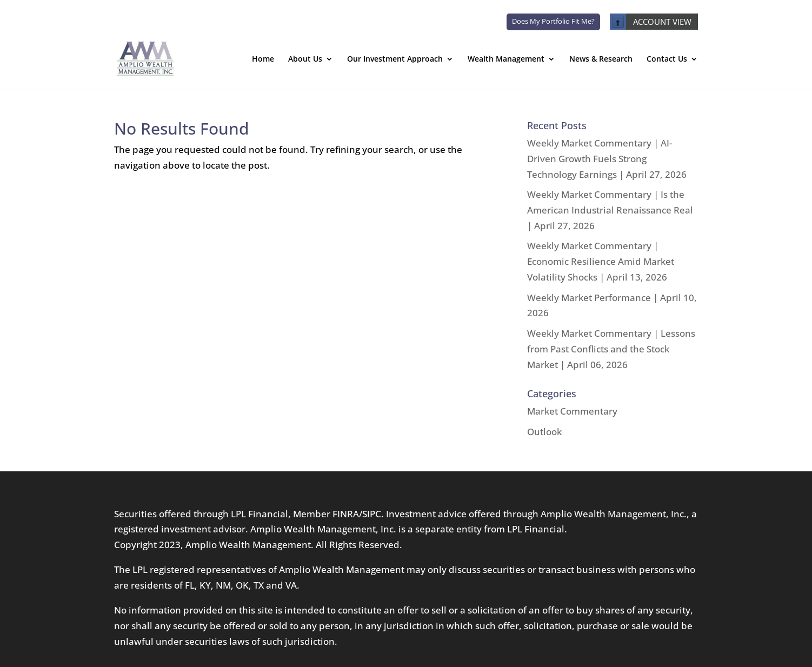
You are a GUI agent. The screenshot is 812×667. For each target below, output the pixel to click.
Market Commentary (572, 411)
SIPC (372, 514)
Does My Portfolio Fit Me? (553, 21)
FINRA (346, 514)
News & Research (601, 59)
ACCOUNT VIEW (651, 22)
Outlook (544, 432)
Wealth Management (506, 59)
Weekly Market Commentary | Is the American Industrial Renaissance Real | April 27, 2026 (610, 210)
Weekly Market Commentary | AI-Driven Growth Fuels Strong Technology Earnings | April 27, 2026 (607, 159)
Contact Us (667, 59)
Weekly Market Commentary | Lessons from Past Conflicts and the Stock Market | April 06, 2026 (611, 349)
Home (263, 59)
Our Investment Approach (395, 59)
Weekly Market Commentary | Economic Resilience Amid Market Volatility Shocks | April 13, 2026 (601, 261)
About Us (305, 59)
